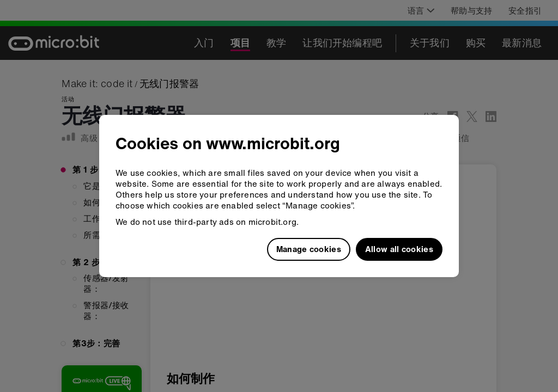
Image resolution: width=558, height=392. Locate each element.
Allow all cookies (399, 249)
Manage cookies (309, 249)
